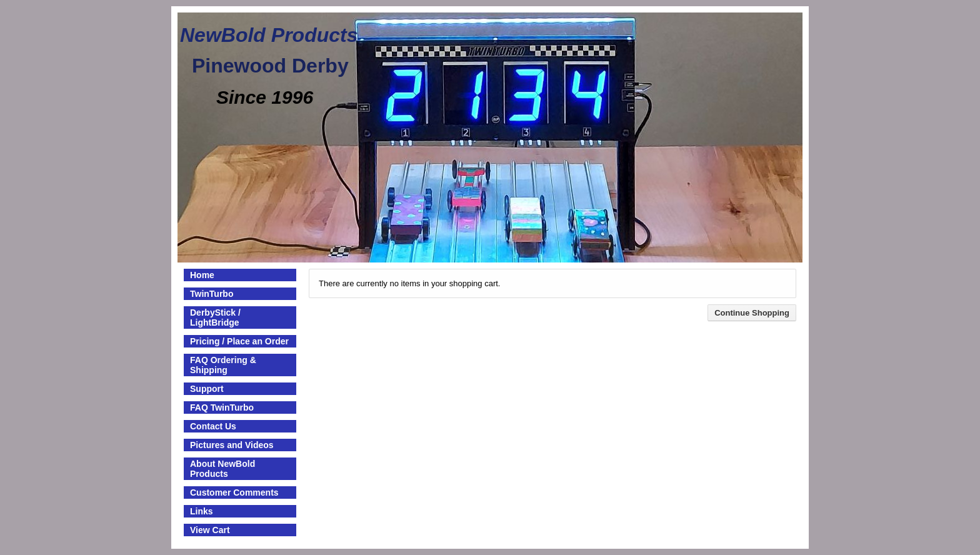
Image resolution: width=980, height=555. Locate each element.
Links (202, 511)
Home (202, 275)
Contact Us (213, 426)
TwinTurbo (212, 294)
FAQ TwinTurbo (222, 407)
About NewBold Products (222, 469)
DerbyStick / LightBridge (215, 317)
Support (207, 389)
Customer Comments (234, 492)
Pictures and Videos (232, 445)
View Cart (210, 530)
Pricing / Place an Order (239, 341)
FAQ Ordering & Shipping (223, 365)
